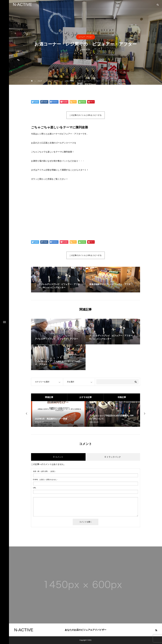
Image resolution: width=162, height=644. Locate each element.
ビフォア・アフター (86, 37)
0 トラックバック (113, 457)
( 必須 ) (44, 471)
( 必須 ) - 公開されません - (45, 480)
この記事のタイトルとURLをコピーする (85, 115)
